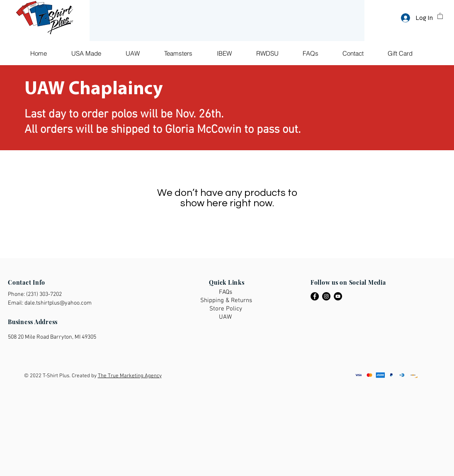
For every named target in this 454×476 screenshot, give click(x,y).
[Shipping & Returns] (227, 301)
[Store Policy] (226, 309)
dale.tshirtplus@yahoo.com (58, 303)
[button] (440, 16)
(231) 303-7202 (44, 294)
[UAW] (227, 317)
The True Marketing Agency (130, 376)
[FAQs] (227, 292)
